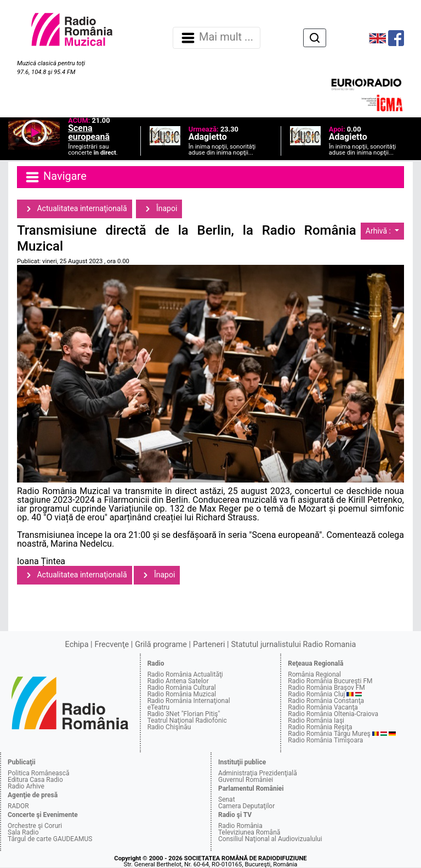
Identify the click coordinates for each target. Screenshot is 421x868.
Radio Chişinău (169, 727)
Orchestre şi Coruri (35, 826)
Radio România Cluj (316, 694)
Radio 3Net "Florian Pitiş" (184, 714)
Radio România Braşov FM (326, 688)
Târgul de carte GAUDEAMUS (50, 839)
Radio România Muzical (182, 694)
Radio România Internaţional (189, 701)
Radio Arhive (26, 786)
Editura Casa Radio (35, 780)
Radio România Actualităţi (185, 674)
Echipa (77, 645)
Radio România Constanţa (326, 701)
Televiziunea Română (249, 832)
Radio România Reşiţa (320, 727)
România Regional (314, 674)
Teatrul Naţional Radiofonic (187, 721)
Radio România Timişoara (325, 740)
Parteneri (209, 645)
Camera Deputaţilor (246, 806)
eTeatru (158, 707)
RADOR (18, 806)
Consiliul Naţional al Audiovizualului (270, 839)
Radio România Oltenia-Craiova (333, 714)
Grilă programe (161, 645)
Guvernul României (246, 780)
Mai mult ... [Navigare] (217, 38)
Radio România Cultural (182, 688)
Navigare (55, 177)
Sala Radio (23, 832)
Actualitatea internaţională (75, 209)
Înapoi (159, 209)
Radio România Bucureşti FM (330, 681)
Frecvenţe (112, 645)
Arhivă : (379, 231)
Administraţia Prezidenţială (258, 773)
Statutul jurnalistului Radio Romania (293, 645)
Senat (227, 799)
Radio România (240, 826)
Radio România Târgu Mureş (329, 734)
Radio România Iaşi (316, 721)
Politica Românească (39, 773)
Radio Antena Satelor (178, 681)
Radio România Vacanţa (323, 707)
